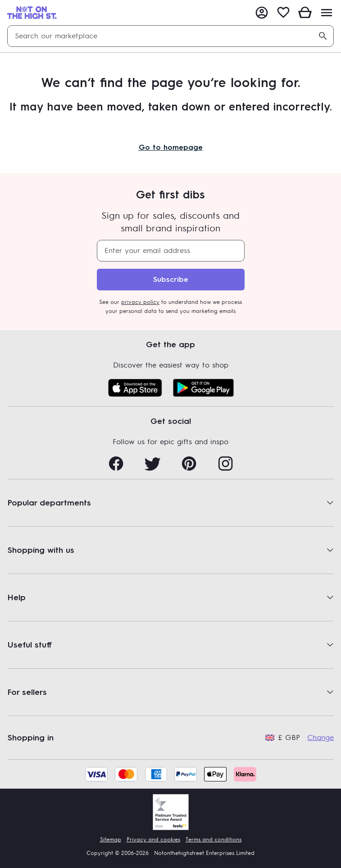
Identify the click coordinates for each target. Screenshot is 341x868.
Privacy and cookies (153, 840)
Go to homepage (171, 147)
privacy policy (140, 302)
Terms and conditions (214, 840)
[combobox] (170, 36)
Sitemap (111, 840)
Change (321, 738)
